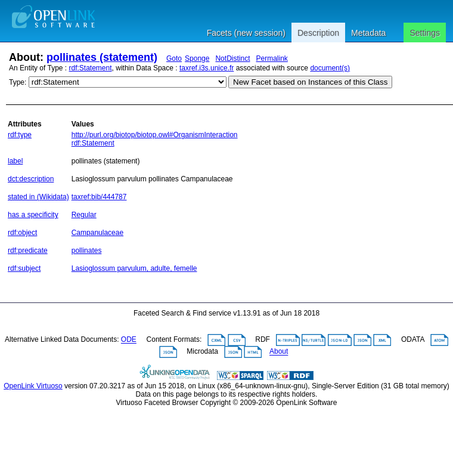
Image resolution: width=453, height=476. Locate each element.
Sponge (197, 58)
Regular (84, 215)
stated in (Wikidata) (38, 197)
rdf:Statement (91, 68)
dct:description (31, 179)
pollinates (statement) (102, 57)
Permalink (272, 58)
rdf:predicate (28, 251)
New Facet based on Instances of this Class (310, 82)
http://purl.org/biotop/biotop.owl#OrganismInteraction (155, 135)
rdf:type (20, 135)
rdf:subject (24, 268)
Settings (425, 33)
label (15, 161)
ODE (129, 340)
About (279, 352)
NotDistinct (232, 58)
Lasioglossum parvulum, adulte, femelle (134, 268)
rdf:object (22, 233)
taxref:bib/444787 (99, 197)
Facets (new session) (246, 33)
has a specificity (33, 215)
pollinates (87, 251)
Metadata (368, 33)
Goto (174, 58)
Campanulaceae (97, 233)
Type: (18, 82)
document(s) (330, 68)
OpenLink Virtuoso (33, 386)
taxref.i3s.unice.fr (207, 68)
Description (318, 33)
